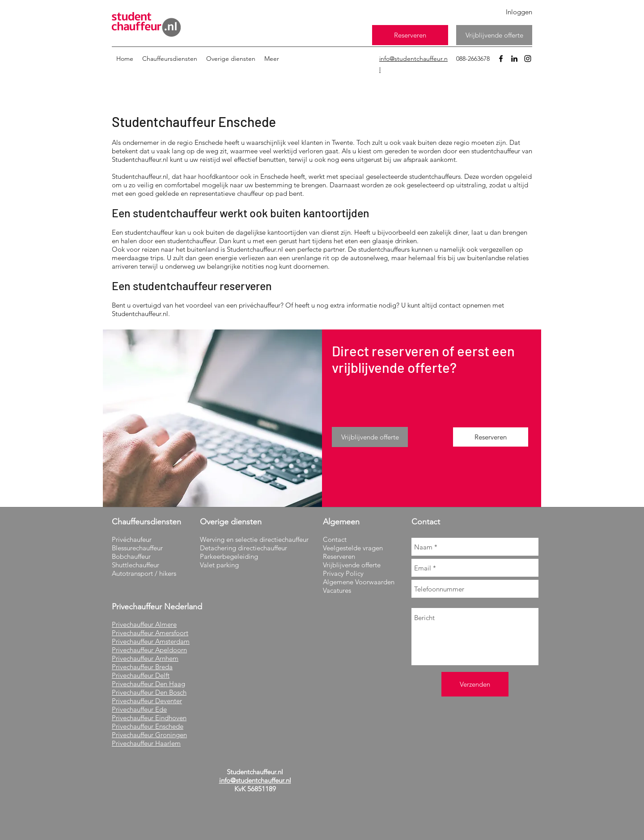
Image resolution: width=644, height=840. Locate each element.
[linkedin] (514, 59)
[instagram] (528, 59)
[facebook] (501, 59)
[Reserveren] (410, 35)
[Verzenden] (475, 684)
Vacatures (337, 590)
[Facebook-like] (257, 809)
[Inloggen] (500, 12)
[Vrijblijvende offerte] (494, 35)
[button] (170, 59)
